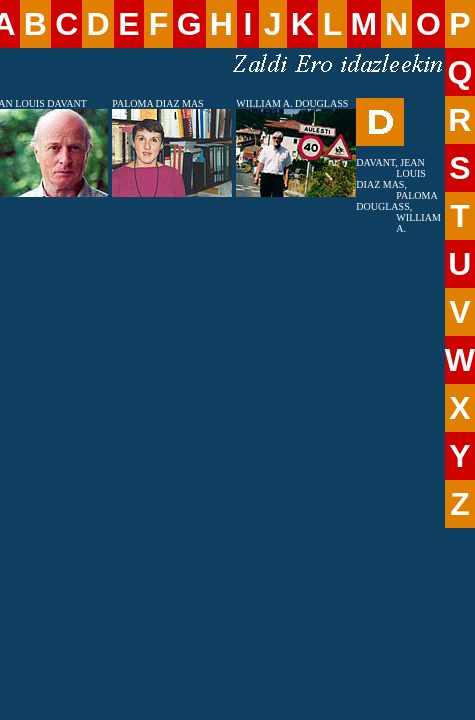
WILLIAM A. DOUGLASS (292, 103)
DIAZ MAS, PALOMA (396, 190)
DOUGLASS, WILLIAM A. (398, 217)
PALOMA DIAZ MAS (157, 103)
